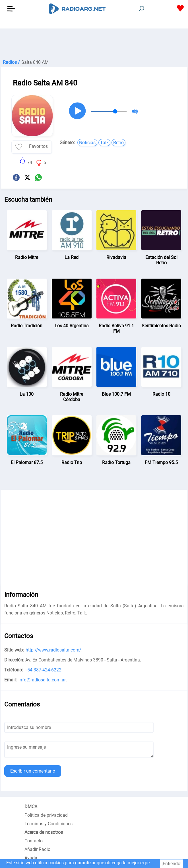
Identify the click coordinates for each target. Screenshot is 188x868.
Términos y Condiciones (48, 824)
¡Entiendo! (172, 864)
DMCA (31, 807)
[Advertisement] (94, 43)
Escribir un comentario (33, 771)
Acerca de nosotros (44, 832)
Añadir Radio (37, 849)
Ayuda (31, 858)
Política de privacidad (46, 815)
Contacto (34, 841)
